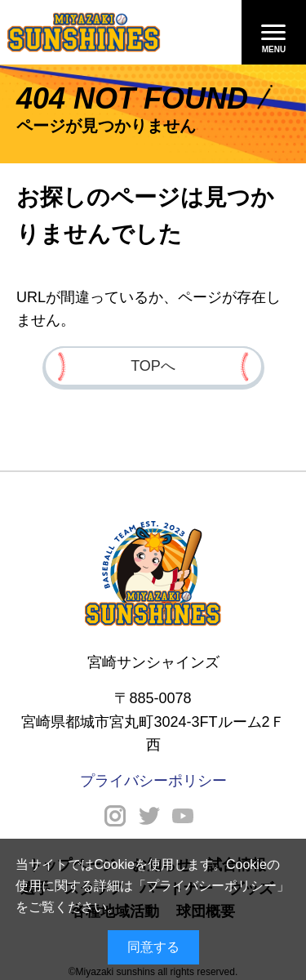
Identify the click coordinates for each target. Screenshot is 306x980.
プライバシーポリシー (211, 886)
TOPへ (153, 366)
